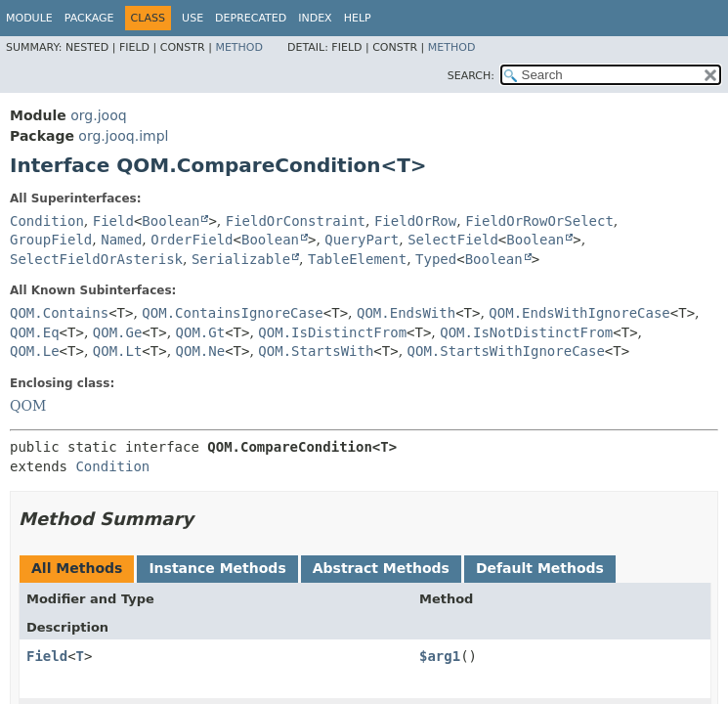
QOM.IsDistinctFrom (332, 332)
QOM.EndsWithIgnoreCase (579, 313)
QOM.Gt (201, 332)
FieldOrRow (415, 221)
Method (239, 47)
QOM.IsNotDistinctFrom (526, 332)
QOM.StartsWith (316, 351)
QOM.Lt (118, 351)
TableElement (357, 259)
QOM (28, 406)
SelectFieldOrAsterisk (96, 259)
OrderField (192, 240)
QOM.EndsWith (406, 313)
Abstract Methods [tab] (381, 568)
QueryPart (362, 240)
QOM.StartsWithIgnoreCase (506, 351)
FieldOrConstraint (296, 221)
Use (193, 18)
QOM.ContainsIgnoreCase (232, 313)
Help (358, 18)
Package (89, 18)
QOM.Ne (201, 351)
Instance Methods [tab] (217, 568)
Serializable (241, 259)
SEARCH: (471, 76)
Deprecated (251, 18)
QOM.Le (35, 351)
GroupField (51, 240)
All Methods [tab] (77, 568)
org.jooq (98, 115)
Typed (436, 259)
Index (315, 18)
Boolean (171, 221)
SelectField (453, 240)
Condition (47, 221)
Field (113, 221)
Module (29, 18)
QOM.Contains (59, 313)
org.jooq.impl (123, 136)
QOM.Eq (35, 332)
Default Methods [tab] (540, 568)
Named (121, 240)
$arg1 (440, 656)
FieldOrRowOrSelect (539, 221)
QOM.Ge (118, 332)
